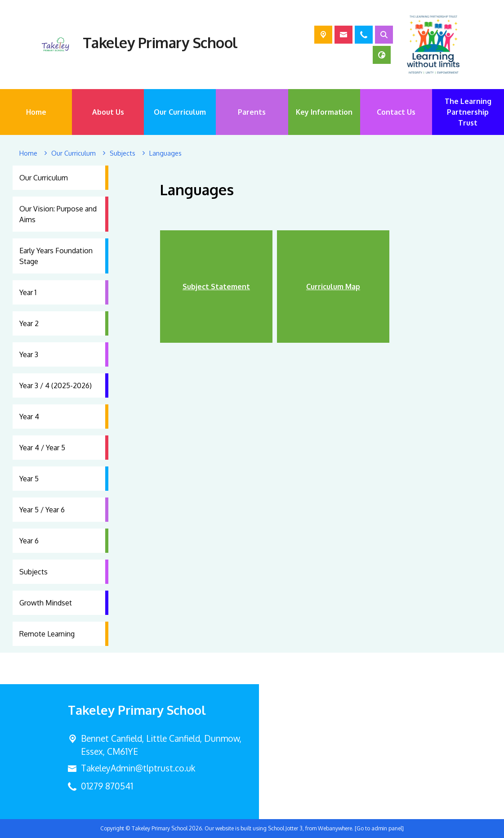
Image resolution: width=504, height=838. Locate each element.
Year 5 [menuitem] (29, 479)
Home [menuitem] (36, 112)
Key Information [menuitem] (324, 112)
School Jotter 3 (285, 828)
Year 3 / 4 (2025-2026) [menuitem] (56, 385)
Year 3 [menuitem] (29, 354)
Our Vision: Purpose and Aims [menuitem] (58, 214)
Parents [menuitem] (252, 112)
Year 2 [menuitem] (29, 323)
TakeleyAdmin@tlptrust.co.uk (138, 768)
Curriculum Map (333, 287)
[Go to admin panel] (379, 828)
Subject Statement (216, 287)
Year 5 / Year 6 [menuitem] (42, 510)
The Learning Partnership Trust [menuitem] (468, 112)
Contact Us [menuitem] (396, 112)
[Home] (28, 153)
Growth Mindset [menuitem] (46, 603)
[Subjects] (123, 153)
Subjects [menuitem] (33, 572)
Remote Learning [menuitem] (47, 634)
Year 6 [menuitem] (29, 541)
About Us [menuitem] (108, 112)
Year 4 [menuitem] (29, 417)
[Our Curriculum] (74, 153)
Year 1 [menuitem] (28, 292)
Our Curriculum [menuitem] (180, 112)
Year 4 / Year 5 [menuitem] (42, 448)
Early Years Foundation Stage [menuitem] (56, 256)
